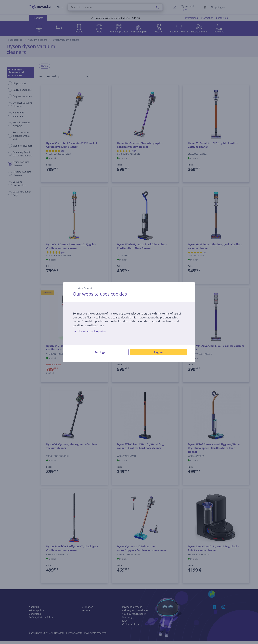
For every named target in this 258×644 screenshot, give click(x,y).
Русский (88, 288)
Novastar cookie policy (89, 331)
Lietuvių (77, 288)
